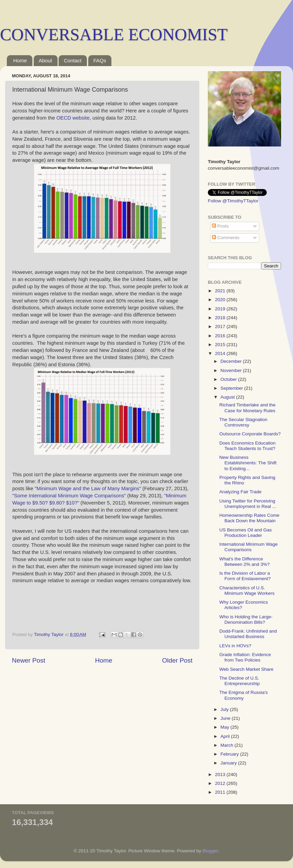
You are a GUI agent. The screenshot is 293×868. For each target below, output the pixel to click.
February (230, 754)
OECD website (73, 118)
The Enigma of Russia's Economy (244, 695)
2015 (221, 345)
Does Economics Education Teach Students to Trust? (248, 446)
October (229, 379)
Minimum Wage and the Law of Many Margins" (89, 489)
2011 (221, 792)
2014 (221, 353)
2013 (221, 774)
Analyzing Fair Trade (241, 492)
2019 (221, 309)
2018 (221, 318)
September (232, 388)
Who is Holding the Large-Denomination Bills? (246, 619)
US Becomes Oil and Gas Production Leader (246, 533)
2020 (221, 300)
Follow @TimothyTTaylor (233, 201)
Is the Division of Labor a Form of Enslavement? (245, 576)
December (232, 361)
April (226, 736)
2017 (221, 327)
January (229, 763)
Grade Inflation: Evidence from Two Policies (245, 657)
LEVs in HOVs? (235, 646)
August (228, 397)
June (226, 718)
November (232, 370)
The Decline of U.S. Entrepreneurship (240, 681)
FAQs (100, 60)
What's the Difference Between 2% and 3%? (245, 562)
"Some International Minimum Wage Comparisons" (69, 496)
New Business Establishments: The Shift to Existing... (248, 463)
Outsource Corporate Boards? (250, 434)
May (225, 727)
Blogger (210, 851)
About (45, 60)
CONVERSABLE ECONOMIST (114, 34)
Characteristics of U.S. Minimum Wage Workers (247, 591)
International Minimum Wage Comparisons (249, 547)
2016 (221, 336)
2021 (221, 291)
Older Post (177, 660)
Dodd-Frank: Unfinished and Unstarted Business (248, 634)
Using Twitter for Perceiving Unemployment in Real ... (248, 504)
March (227, 745)
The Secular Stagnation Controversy (243, 422)
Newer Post (29, 660)
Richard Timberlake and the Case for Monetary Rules (248, 408)
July (225, 709)
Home (20, 60)
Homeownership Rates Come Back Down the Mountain (249, 518)
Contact (73, 60)
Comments (226, 238)
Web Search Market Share (246, 669)
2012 (221, 783)
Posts (220, 226)
